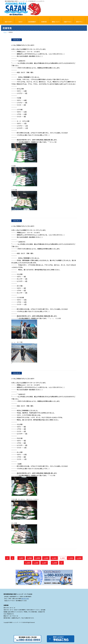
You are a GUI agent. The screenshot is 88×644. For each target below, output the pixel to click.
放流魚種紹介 (32, 22)
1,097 (21, 558)
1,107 (44, 563)
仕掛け (20, 22)
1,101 (54, 558)
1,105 (28, 563)
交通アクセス (68, 22)
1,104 (79, 558)
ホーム (5, 32)
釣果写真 (44, 22)
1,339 (55, 563)
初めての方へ (9, 22)
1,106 (36, 563)
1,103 (71, 558)
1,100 (46, 558)
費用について (56, 22)
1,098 (29, 558)
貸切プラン (79, 22)
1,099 (38, 558)
